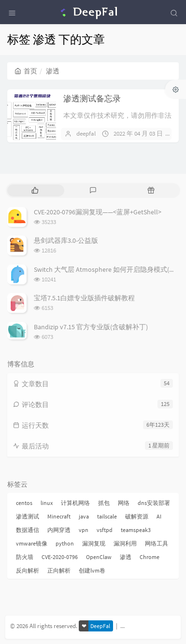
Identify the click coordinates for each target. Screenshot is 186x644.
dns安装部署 (154, 503)
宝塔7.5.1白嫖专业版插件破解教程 (84, 298)
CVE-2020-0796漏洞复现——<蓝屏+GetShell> (98, 212)
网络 (124, 503)
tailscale (107, 516)
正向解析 (59, 570)
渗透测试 (28, 516)
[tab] (35, 190)
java (84, 516)
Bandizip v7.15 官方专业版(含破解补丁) (91, 327)
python (65, 543)
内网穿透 (59, 530)
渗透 (126, 557)
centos (24, 503)
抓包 (104, 503)
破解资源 (137, 516)
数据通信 (28, 530)
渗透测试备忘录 (92, 98)
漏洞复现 (94, 543)
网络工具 (157, 543)
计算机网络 (75, 503)
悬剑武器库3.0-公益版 (66, 240)
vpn (84, 530)
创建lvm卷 (92, 570)
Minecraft (59, 516)
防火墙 (25, 557)
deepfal (86, 133)
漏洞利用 (125, 543)
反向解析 (28, 570)
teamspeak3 (136, 530)
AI (159, 516)
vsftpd (105, 530)
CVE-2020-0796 (60, 557)
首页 (26, 71)
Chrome (150, 557)
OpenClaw (99, 557)
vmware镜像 (32, 543)
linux (47, 503)
